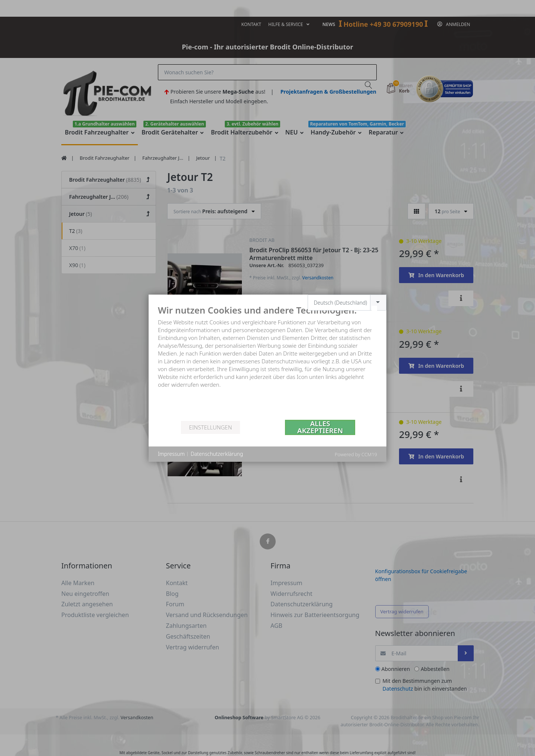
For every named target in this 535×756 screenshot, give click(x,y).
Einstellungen (210, 427)
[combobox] (347, 303)
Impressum (171, 454)
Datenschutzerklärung (217, 454)
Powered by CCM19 (356, 454)
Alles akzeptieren (320, 427)
